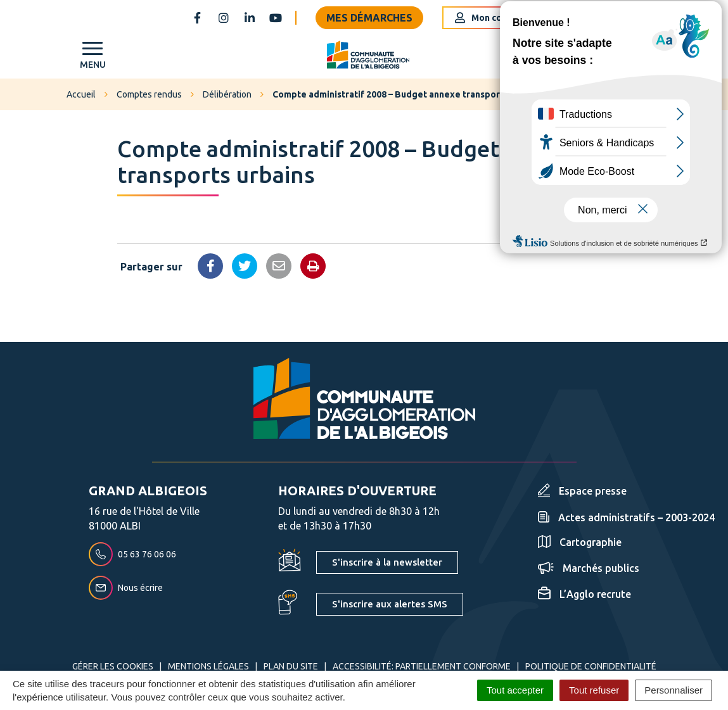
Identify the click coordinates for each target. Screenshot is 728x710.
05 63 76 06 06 (132, 554)
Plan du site (291, 666)
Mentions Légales (208, 666)
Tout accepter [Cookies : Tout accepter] (515, 690)
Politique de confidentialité (591, 666)
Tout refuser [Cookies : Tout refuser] (594, 690)
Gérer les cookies (113, 666)
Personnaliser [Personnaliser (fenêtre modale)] (674, 690)
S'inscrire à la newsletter (387, 562)
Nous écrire (126, 588)
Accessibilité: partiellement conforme (422, 666)
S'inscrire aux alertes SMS (390, 604)
